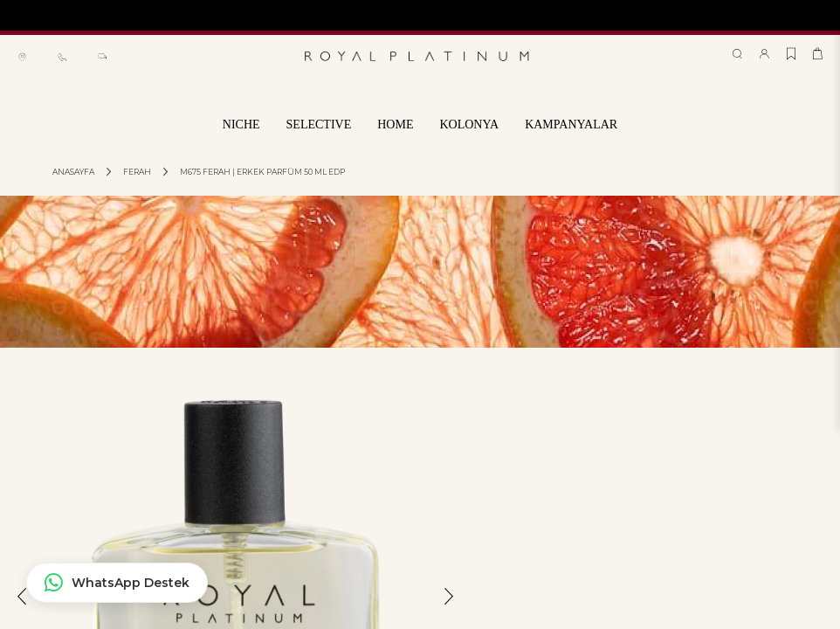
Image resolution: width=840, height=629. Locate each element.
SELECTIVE (319, 124)
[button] (22, 610)
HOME (395, 124)
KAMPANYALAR (571, 124)
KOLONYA (469, 124)
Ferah (137, 172)
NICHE (241, 124)
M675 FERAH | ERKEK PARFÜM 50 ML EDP (262, 172)
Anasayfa (73, 172)
